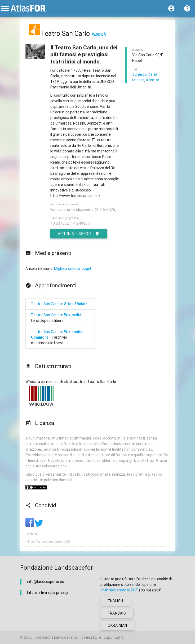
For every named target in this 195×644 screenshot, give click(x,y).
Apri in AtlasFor (79, 234)
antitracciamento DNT (119, 590)
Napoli (99, 34)
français (117, 613)
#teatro (153, 80)
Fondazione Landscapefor (55, 637)
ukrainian (118, 625)
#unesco (139, 74)
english (116, 601)
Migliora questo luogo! (72, 268)
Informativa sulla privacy (48, 592)
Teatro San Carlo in (59, 304)
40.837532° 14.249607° (71, 223)
